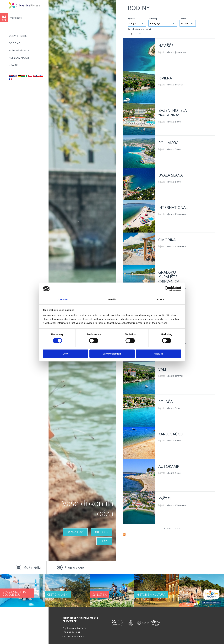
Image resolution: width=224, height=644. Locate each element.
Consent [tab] (63, 299)
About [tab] (161, 299)
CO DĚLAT (14, 43)
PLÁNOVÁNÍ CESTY (19, 50)
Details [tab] (112, 299)
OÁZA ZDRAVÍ (75, 532)
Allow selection (112, 354)
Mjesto (132, 18)
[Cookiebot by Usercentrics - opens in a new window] (167, 289)
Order (183, 18)
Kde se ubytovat (19, 58)
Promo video (74, 567)
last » (177, 528)
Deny (66, 354)
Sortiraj (153, 18)
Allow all (159, 354)
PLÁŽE (104, 541)
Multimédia (32, 567)
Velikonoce (16, 18)
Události (15, 65)
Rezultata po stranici (139, 29)
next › (170, 528)
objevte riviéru (18, 36)
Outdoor (102, 532)
